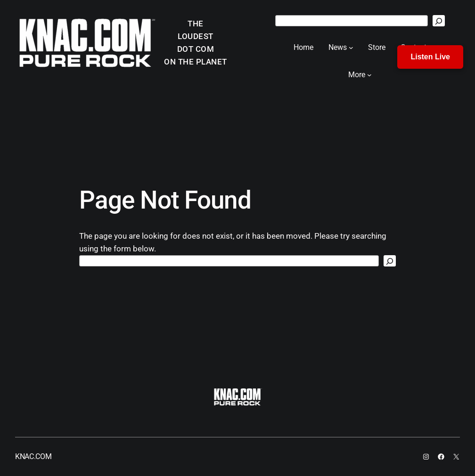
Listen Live (430, 57)
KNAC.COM (33, 456)
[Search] (439, 21)
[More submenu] (369, 75)
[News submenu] (351, 48)
